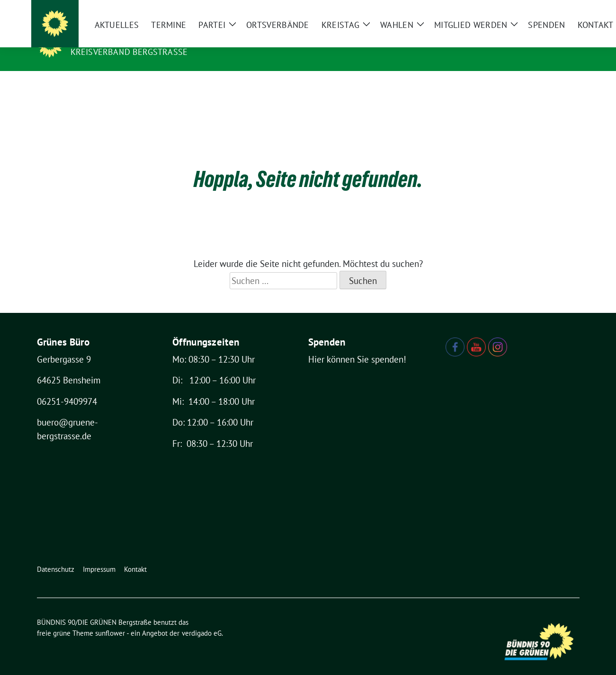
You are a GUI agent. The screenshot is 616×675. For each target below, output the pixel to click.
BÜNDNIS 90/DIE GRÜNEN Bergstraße (163, 38)
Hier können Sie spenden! (357, 345)
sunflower (110, 618)
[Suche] (549, 9)
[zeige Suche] (563, 9)
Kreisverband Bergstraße (129, 52)
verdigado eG (202, 618)
